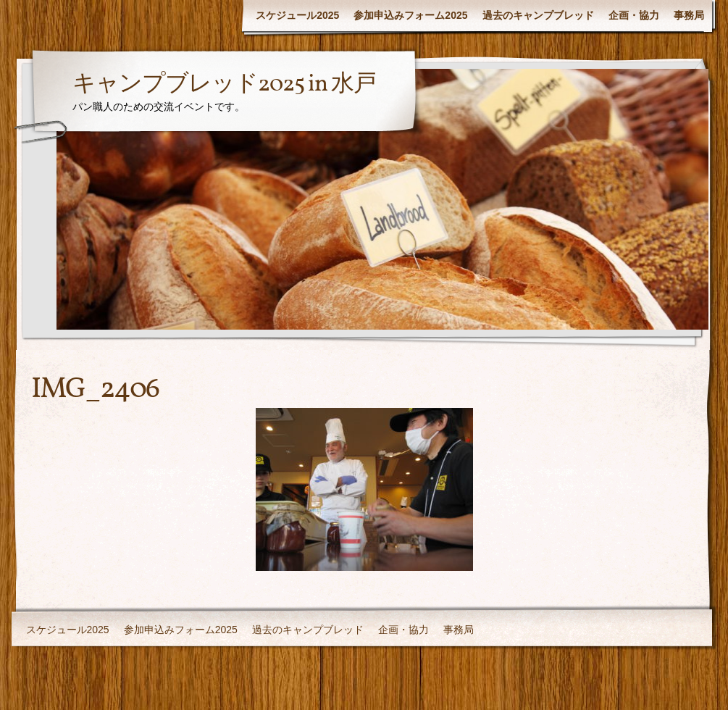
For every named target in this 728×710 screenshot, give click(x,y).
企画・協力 (634, 15)
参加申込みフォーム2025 (410, 15)
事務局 (689, 15)
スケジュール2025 (297, 15)
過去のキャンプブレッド (538, 15)
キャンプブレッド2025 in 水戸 (224, 85)
